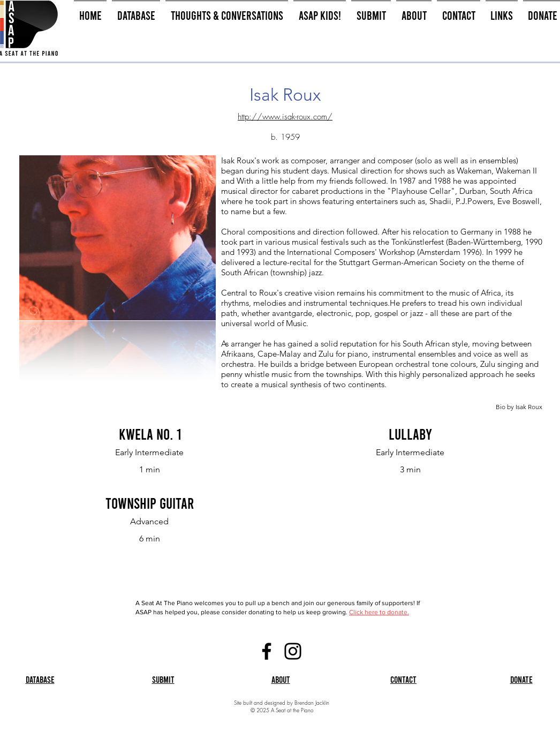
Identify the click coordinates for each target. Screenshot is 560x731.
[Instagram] (293, 651)
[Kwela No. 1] (150, 434)
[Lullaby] (410, 434)
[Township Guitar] (150, 503)
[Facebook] (267, 651)
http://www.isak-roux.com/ (285, 117)
